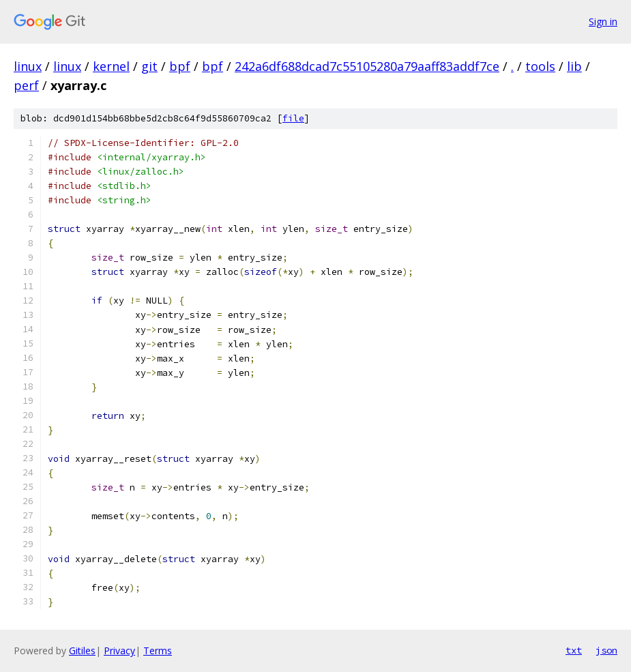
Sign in (603, 21)
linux (28, 66)
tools (540, 66)
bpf (180, 66)
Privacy (119, 651)
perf (26, 85)
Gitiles (82, 651)
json (606, 650)
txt (574, 650)
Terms (158, 651)
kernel (111, 66)
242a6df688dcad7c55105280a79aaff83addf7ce (367, 66)
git (149, 66)
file (293, 118)
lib (574, 66)
